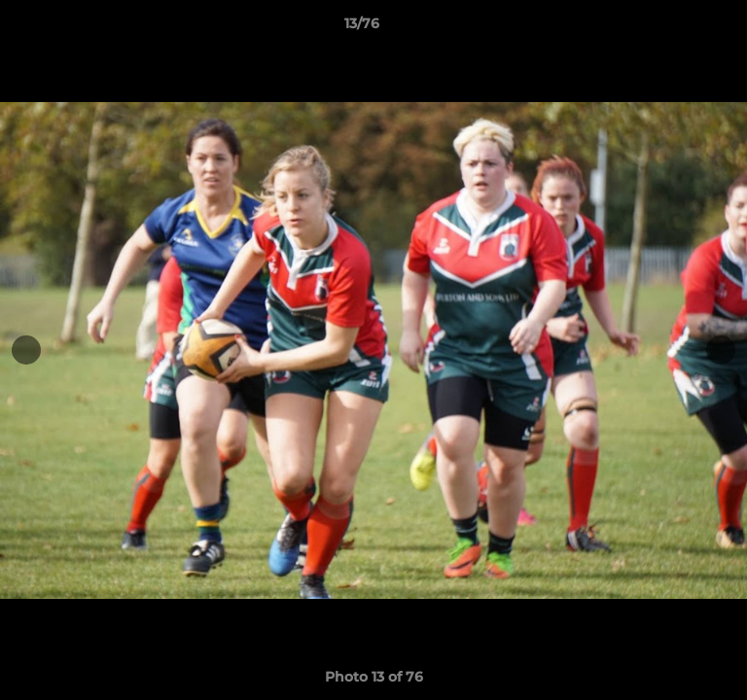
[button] (677, 28)
